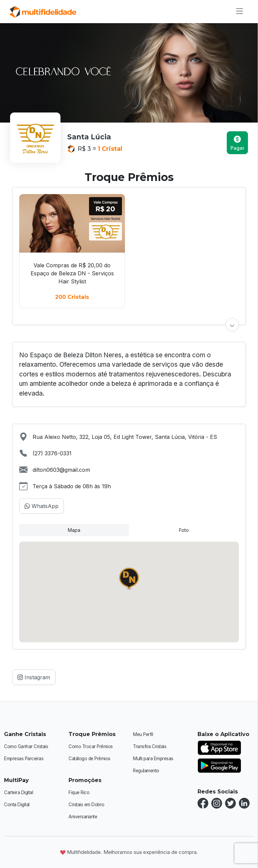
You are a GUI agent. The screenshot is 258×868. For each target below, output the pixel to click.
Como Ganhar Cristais (27, 746)
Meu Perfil (143, 734)
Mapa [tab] (74, 530)
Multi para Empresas (155, 758)
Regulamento (147, 770)
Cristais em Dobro (88, 804)
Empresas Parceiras (25, 758)
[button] (232, 325)
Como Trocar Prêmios (92, 746)
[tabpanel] (129, 592)
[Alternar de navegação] (238, 11)
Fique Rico (79, 792)
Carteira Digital (19, 792)
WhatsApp (41, 506)
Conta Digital (17, 804)
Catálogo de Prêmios (91, 758)
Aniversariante (83, 816)
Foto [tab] (184, 530)
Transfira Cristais (150, 746)
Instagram (34, 677)
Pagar (237, 143)
